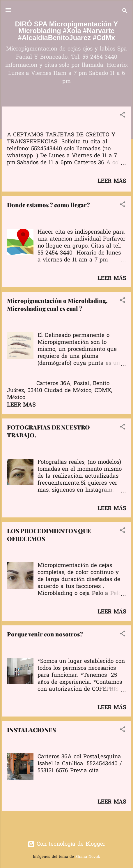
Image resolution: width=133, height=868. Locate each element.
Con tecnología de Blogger (66, 844)
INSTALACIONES (31, 730)
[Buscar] (125, 12)
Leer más (112, 181)
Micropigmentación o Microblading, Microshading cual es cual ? (57, 304)
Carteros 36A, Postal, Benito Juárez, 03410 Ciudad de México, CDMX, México (60, 391)
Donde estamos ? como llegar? (48, 205)
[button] (123, 116)
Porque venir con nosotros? (45, 634)
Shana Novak (88, 857)
